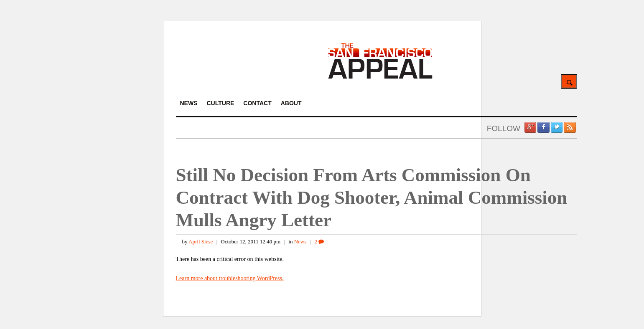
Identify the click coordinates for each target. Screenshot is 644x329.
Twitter (557, 127)
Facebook (543, 127)
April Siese (201, 242)
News (301, 242)
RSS (570, 127)
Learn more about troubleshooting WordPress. (230, 278)
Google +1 (530, 127)
